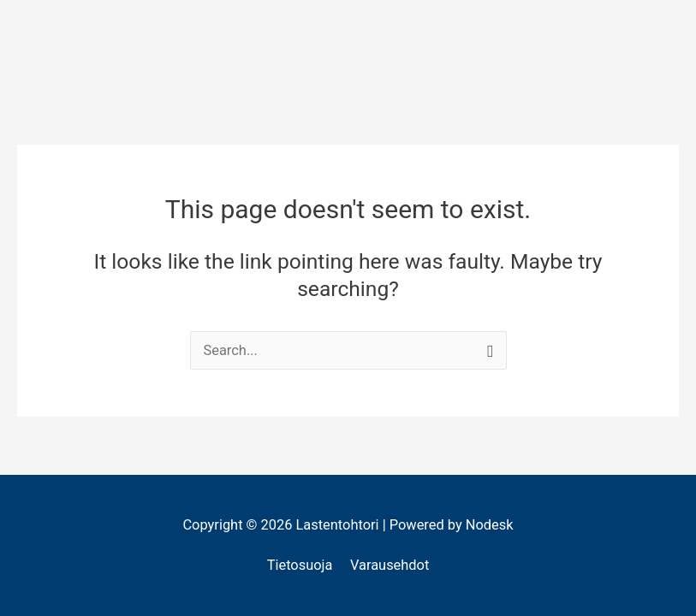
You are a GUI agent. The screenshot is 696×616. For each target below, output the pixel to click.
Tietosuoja (300, 565)
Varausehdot (390, 565)
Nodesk (490, 525)
